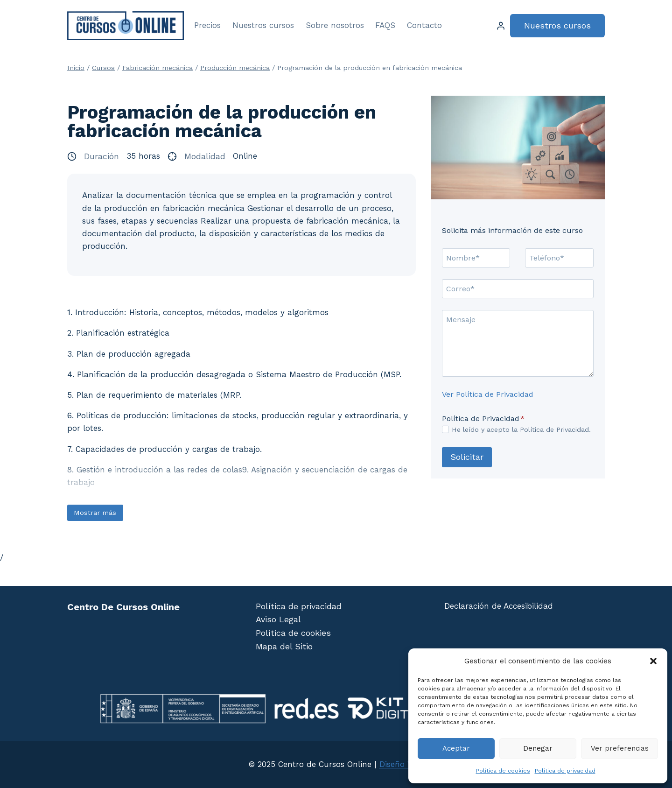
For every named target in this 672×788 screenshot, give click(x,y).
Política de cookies (503, 771)
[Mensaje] (518, 343)
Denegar (538, 748)
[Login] (501, 26)
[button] (653, 661)
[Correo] (518, 288)
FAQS (385, 25)
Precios (207, 25)
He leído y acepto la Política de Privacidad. (521, 429)
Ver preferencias (620, 748)
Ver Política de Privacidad (488, 394)
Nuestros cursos (263, 25)
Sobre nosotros (335, 25)
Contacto (424, 25)
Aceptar (456, 748)
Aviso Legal (278, 619)
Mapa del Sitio (284, 646)
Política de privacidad (565, 771)
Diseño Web (402, 764)
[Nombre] (476, 258)
